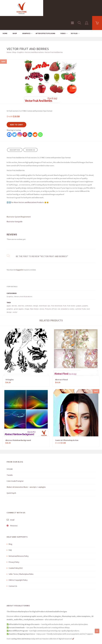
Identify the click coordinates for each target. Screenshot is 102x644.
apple (9, 292)
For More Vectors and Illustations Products (28, 188)
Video (63, 19)
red (59, 295)
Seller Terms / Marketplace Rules (21, 560)
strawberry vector (68, 295)
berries (14, 292)
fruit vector (71, 292)
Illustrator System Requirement (19, 203)
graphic (85, 292)
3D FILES (74, 19)
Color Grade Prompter (15, 467)
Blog (10, 530)
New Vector (34, 295)
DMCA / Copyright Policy (18, 566)
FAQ (10, 536)
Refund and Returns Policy (19, 542)
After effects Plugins (45, 19)
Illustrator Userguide (15, 208)
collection (29, 292)
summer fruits (81, 295)
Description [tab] (15, 136)
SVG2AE (10, 455)
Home (5, 19)
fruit (65, 292)
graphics (10, 295)
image (27, 295)
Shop (15, 19)
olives (42, 295)
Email (10, 506)
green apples (19, 295)
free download (57, 292)
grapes (79, 292)
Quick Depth (11, 479)
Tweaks (10, 461)
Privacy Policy (14, 548)
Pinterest (12, 512)
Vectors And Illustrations (34, 38)
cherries (21, 292)
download (43, 292)
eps (49, 292)
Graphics (26, 19)
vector (15, 298)
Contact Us (13, 572)
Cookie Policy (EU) (16, 554)
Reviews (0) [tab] (30, 136)
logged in (20, 256)
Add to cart (16, 111)
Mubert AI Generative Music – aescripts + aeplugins (26, 473)
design (36, 292)
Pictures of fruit (51, 295)
